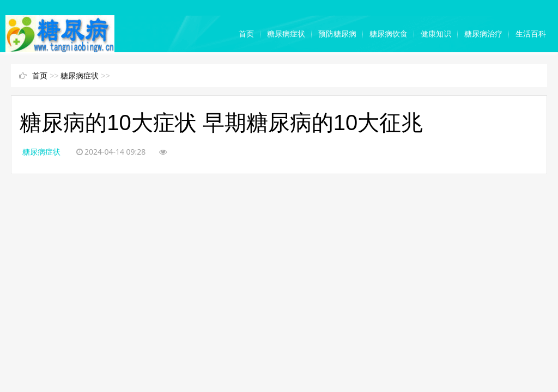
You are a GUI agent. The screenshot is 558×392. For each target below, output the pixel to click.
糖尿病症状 (286, 34)
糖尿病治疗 (483, 34)
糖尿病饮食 (389, 34)
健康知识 (436, 34)
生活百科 (531, 34)
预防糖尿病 (337, 34)
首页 (246, 34)
